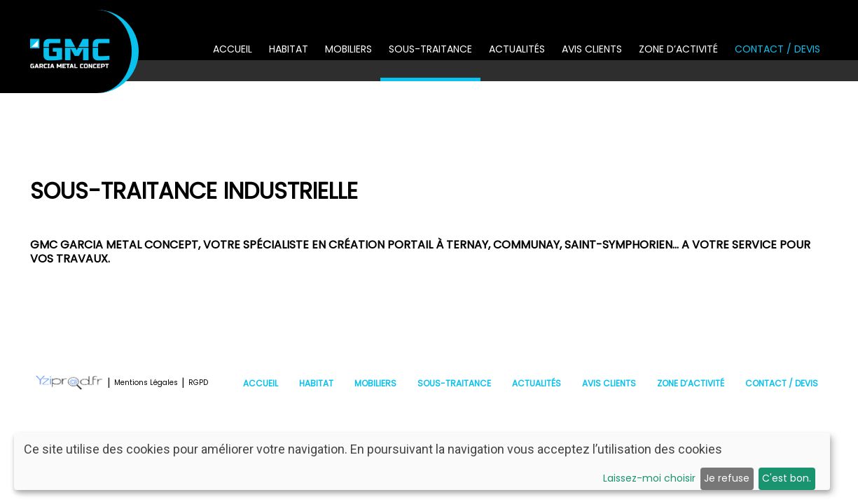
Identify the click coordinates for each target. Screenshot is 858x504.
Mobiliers (348, 49)
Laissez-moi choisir (649, 478)
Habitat (289, 49)
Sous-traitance (430, 49)
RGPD (198, 383)
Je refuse (727, 478)
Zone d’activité (678, 49)
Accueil (233, 49)
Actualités (517, 49)
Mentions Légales (146, 383)
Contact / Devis (777, 49)
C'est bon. (787, 478)
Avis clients (592, 49)
